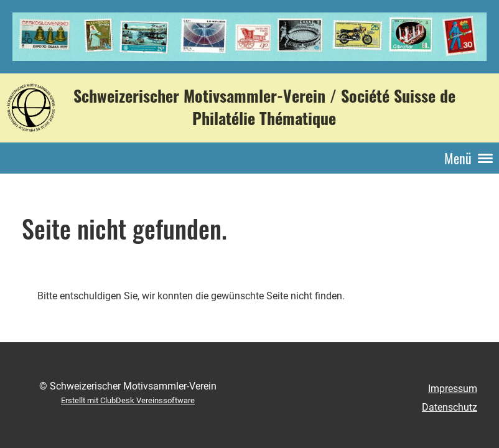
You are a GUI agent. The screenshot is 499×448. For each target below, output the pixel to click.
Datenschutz (450, 407)
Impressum (453, 389)
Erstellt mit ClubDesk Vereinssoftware (128, 400)
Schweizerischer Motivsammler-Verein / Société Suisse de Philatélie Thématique (264, 107)
